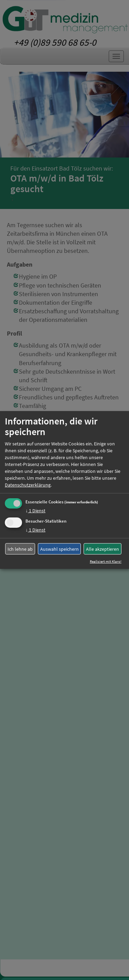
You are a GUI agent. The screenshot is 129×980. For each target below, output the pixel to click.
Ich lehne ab (20, 549)
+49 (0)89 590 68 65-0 (55, 42)
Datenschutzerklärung (28, 485)
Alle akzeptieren (103, 549)
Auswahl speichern (60, 549)
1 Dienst (35, 511)
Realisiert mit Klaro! (106, 561)
